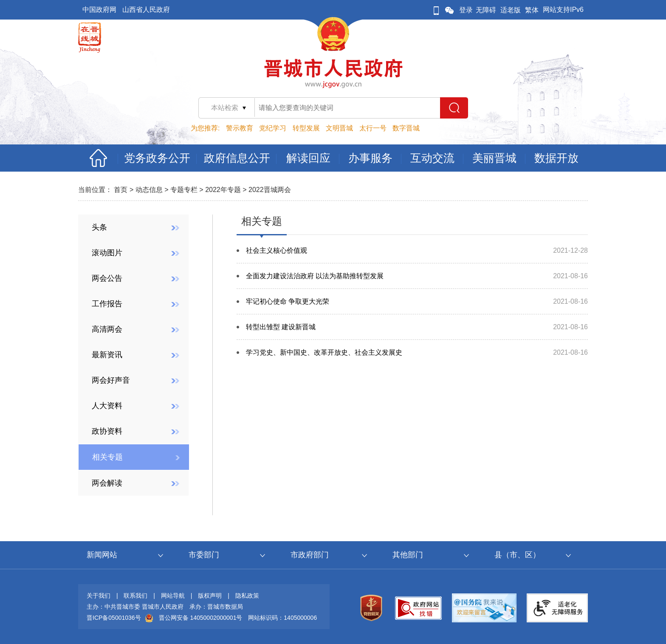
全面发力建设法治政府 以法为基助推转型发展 (315, 276)
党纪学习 (273, 128)
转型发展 (306, 128)
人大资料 (107, 406)
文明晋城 (339, 128)
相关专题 (107, 457)
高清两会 (107, 329)
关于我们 (99, 596)
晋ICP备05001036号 (114, 618)
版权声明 (210, 596)
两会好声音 (111, 380)
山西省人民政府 (146, 10)
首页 (121, 190)
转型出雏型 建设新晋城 (281, 327)
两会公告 (107, 278)
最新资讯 (107, 355)
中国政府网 (99, 10)
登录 (466, 10)
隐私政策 (247, 596)
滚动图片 (107, 253)
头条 (99, 227)
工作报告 (107, 304)
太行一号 (373, 128)
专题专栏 (184, 190)
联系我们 (135, 596)
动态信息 (149, 190)
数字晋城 (406, 128)
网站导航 (173, 596)
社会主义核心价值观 (277, 250)
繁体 (532, 10)
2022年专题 (223, 190)
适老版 (511, 10)
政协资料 (107, 431)
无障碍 (486, 10)
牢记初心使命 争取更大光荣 (288, 301)
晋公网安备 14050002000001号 (201, 618)
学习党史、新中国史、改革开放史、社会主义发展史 (324, 352)
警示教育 (240, 128)
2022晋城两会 (270, 190)
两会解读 (107, 483)
